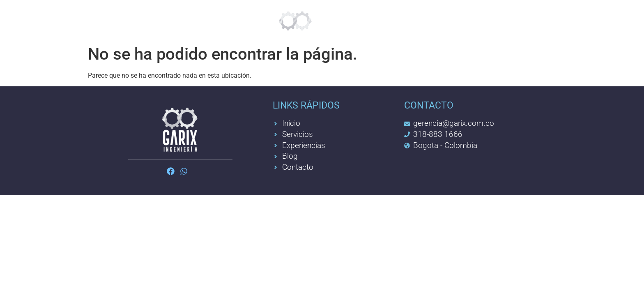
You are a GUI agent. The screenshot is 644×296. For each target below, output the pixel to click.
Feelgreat (221, 21)
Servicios (160, 21)
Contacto (466, 21)
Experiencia (400, 21)
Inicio (109, 21)
